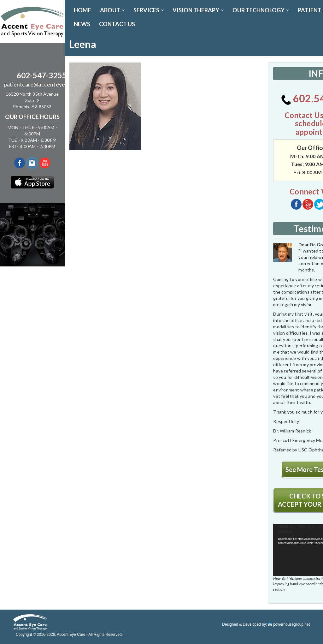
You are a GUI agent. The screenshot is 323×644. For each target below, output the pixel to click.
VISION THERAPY (198, 10)
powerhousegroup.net (289, 624)
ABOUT (112, 10)
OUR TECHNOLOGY (261, 10)
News (82, 24)
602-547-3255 (42, 75)
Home (82, 10)
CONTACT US (117, 24)
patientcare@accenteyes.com (42, 84)
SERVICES (149, 10)
